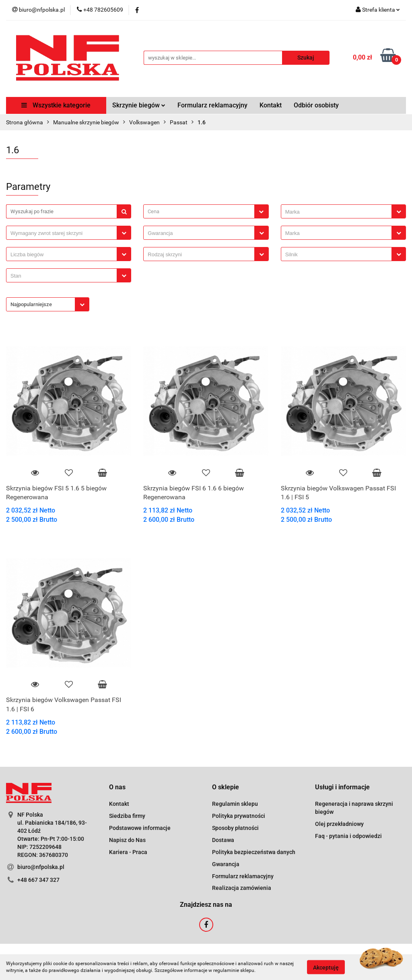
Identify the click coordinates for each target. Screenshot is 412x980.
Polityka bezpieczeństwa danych (254, 852)
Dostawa (223, 840)
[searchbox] (338, 212)
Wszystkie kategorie (56, 105)
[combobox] (206, 211)
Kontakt (271, 105)
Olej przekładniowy (339, 824)
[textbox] (199, 211)
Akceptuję (326, 967)
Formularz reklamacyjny (212, 105)
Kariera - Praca (128, 852)
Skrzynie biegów (139, 105)
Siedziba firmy (127, 816)
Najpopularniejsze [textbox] (31, 304)
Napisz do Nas (127, 840)
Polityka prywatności (239, 816)
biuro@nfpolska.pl (41, 867)
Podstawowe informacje (140, 828)
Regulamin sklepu (235, 804)
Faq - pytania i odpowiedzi (348, 836)
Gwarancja (226, 864)
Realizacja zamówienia (242, 888)
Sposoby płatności (235, 828)
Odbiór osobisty (316, 105)
